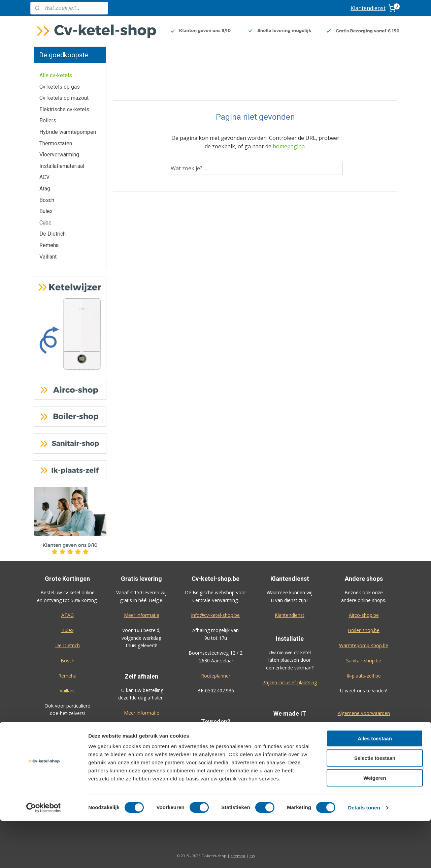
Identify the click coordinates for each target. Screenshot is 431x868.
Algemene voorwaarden (364, 713)
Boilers (48, 121)
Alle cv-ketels (56, 75)
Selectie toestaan (375, 805)
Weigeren (375, 825)
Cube (45, 223)
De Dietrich (53, 234)
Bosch (47, 200)
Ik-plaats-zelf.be (364, 676)
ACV (44, 177)
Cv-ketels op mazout (64, 98)
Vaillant (48, 257)
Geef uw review (215, 758)
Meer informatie (142, 615)
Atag (45, 189)
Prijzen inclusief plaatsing (290, 682)
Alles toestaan (375, 786)
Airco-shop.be (364, 615)
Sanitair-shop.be (364, 661)
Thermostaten (56, 143)
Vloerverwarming (59, 155)
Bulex (46, 211)
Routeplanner (216, 676)
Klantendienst (368, 8)
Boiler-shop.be (364, 630)
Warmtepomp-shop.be (364, 645)
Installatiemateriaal (62, 166)
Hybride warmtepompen (68, 132)
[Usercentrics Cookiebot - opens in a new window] (44, 855)
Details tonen (364, 855)
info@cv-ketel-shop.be (215, 615)
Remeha (49, 245)
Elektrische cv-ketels (64, 109)
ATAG (68, 615)
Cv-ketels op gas (60, 87)
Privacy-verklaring (364, 728)
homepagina (289, 146)
